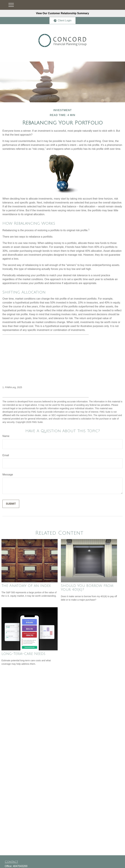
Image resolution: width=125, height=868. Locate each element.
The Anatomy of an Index (26, 586)
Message (8, 475)
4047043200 (20, 866)
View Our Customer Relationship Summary (62, 13)
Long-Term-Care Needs (23, 654)
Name (6, 436)
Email (6, 455)
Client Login (63, 21)
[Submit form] (11, 504)
